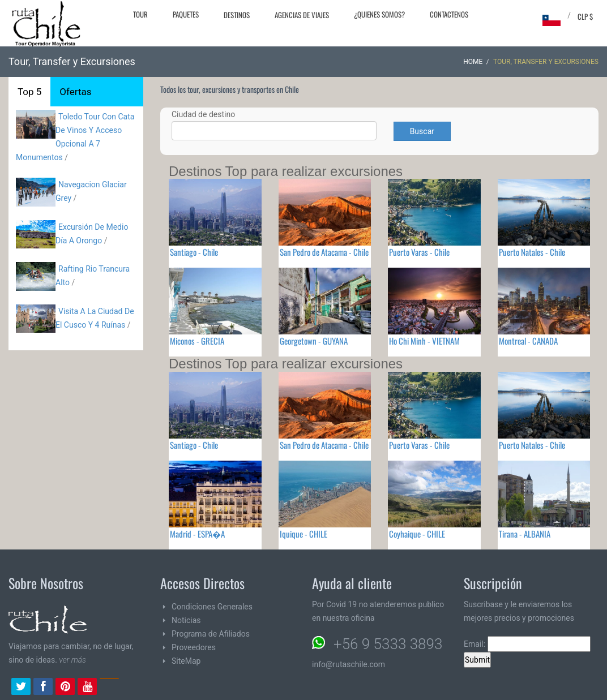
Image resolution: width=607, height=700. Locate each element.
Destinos (237, 15)
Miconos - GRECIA (197, 341)
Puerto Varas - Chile (419, 252)
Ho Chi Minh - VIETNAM (424, 341)
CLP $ (585, 16)
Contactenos (449, 14)
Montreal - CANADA (528, 341)
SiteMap (186, 661)
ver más (72, 660)
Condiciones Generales (212, 607)
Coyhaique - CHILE (417, 534)
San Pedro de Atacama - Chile (324, 252)
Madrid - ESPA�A (197, 534)
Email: (527, 644)
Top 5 (29, 92)
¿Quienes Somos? (379, 14)
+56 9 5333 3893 (388, 644)
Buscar (422, 131)
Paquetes (186, 14)
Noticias (186, 620)
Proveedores (194, 647)
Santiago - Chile (194, 252)
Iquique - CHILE (303, 534)
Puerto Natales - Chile (532, 252)
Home (473, 62)
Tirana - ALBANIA (525, 534)
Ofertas (75, 92)
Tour (140, 14)
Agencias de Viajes (302, 15)
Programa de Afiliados (211, 634)
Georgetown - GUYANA (314, 341)
